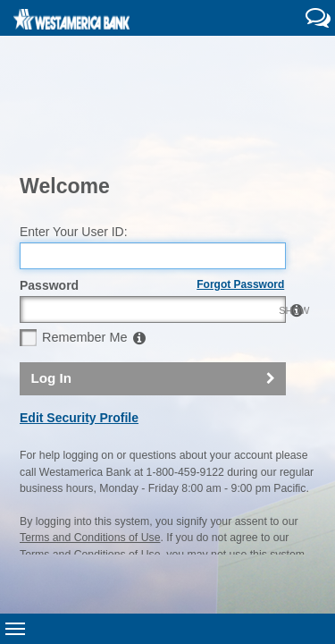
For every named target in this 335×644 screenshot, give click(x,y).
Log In (51, 275)
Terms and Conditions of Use (90, 435)
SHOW (267, 207)
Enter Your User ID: (74, 128)
